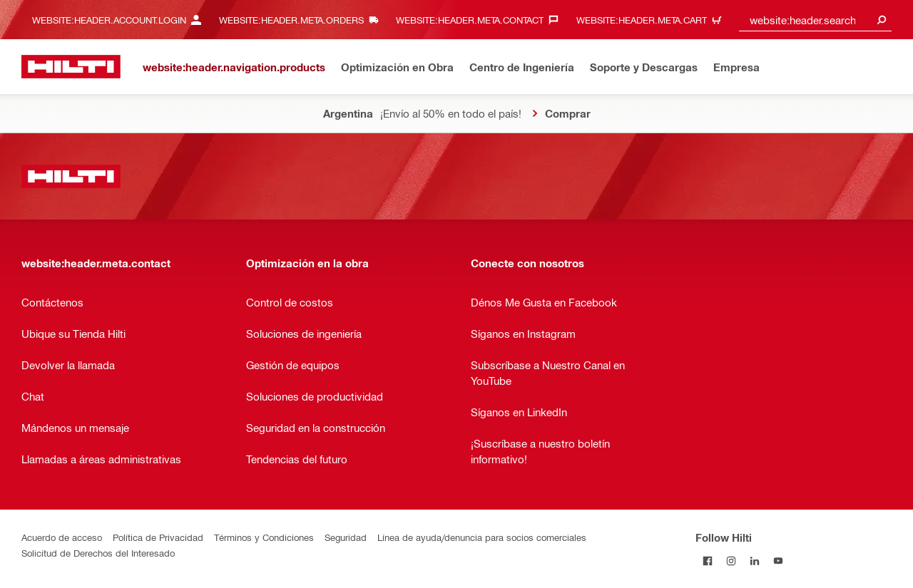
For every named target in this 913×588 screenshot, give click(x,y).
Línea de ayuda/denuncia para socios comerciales (482, 537)
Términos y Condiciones (264, 537)
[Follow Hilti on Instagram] (731, 561)
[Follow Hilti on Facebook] (707, 561)
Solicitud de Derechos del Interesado (98, 553)
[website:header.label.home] (71, 67)
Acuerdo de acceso (62, 537)
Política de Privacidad (158, 537)
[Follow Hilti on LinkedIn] (754, 561)
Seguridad (346, 537)
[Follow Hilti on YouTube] (778, 561)
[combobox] (815, 20)
